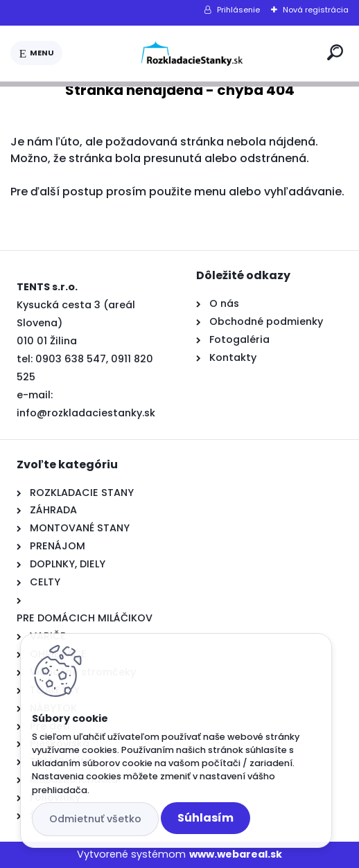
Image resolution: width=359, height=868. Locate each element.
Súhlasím (205, 818)
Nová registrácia (316, 10)
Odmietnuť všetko (95, 819)
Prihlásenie (238, 10)
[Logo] (192, 53)
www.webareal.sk (236, 854)
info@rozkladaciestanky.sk (86, 413)
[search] (335, 52)
